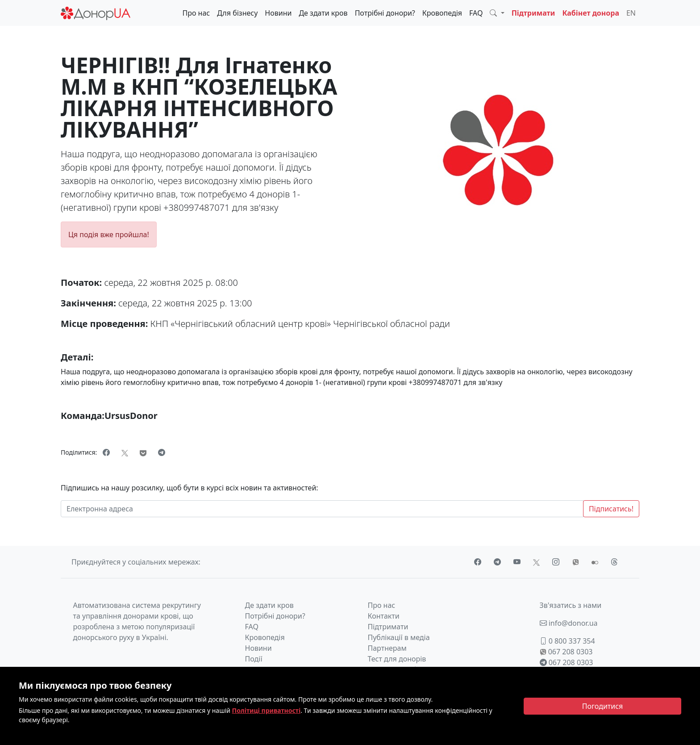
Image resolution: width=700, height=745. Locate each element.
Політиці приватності (267, 710)
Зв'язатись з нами (571, 605)
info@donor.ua (569, 623)
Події (254, 659)
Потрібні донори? (385, 13)
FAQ (476, 13)
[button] (497, 13)
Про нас (196, 13)
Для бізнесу (237, 13)
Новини (278, 13)
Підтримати (533, 13)
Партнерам (387, 648)
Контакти (384, 616)
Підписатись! (611, 509)
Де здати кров (323, 13)
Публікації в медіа (399, 637)
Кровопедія (442, 13)
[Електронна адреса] (322, 509)
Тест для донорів (397, 659)
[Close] (602, 706)
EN (631, 13)
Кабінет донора (591, 13)
